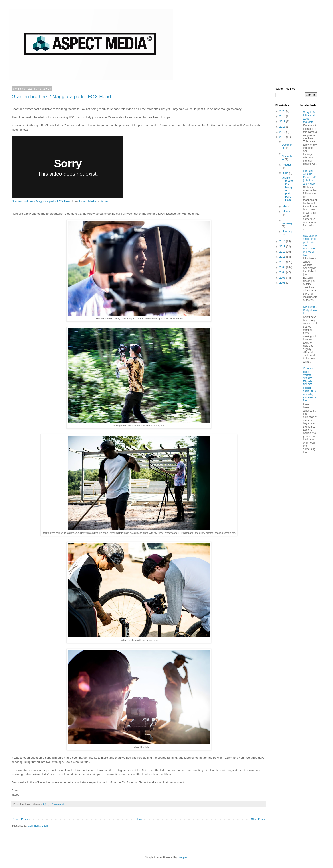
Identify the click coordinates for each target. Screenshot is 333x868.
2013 (283, 247)
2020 (283, 111)
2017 (283, 127)
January (287, 232)
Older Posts (258, 819)
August (287, 165)
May (285, 206)
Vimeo (105, 201)
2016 (283, 132)
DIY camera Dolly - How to (310, 310)
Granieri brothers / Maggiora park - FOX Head (61, 97)
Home (139, 819)
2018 (283, 122)
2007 (283, 278)
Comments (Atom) (39, 826)
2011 (283, 257)
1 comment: (59, 804)
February (287, 223)
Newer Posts (20, 819)
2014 (283, 241)
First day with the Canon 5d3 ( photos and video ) (310, 177)
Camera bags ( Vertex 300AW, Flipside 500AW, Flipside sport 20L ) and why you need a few (310, 385)
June (286, 173)
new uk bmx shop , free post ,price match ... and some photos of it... (310, 245)
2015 (283, 137)
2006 (283, 283)
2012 (283, 252)
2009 (283, 267)
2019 (283, 116)
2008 (283, 272)
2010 (283, 262)
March (286, 212)
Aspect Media (87, 201)
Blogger (182, 857)
